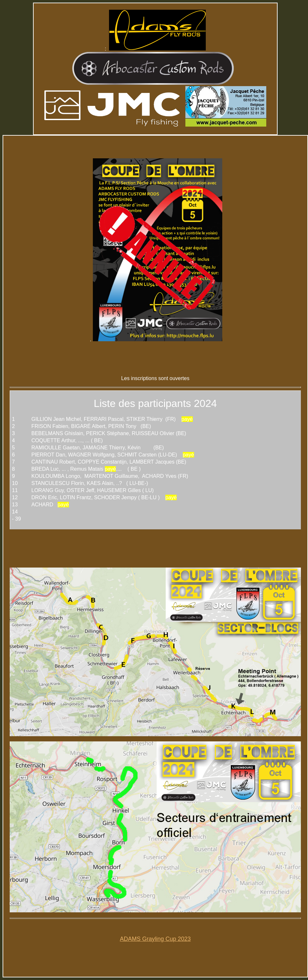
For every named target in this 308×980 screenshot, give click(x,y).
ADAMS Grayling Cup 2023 (155, 939)
